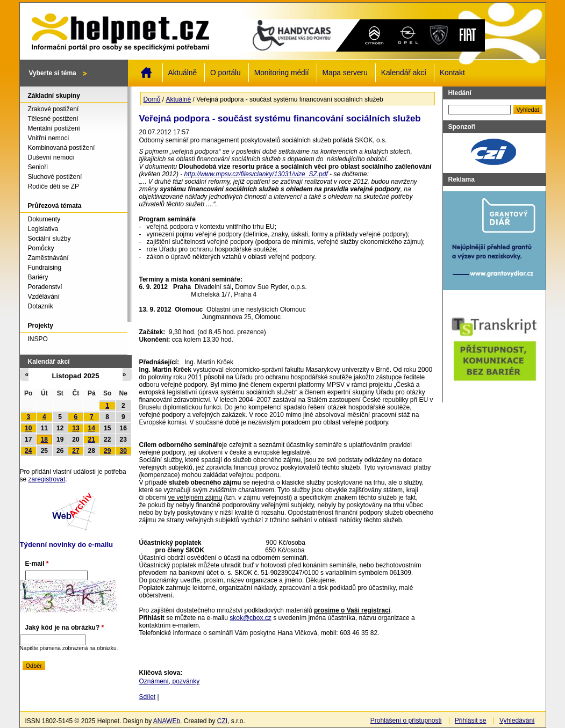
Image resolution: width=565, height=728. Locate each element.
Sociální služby (49, 239)
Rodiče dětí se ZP (53, 186)
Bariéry (38, 277)
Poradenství (45, 287)
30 (123, 451)
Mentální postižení (54, 128)
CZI (222, 721)
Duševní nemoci (51, 157)
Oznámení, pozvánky (170, 681)
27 (76, 451)
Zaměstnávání (48, 258)
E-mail (37, 564)
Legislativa (43, 229)
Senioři (38, 167)
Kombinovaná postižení (62, 148)
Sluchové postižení (55, 177)
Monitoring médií (282, 73)
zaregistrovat (47, 479)
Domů (146, 73)
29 (107, 451)
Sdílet (148, 697)
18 (44, 439)
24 (28, 451)
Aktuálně (183, 73)
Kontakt (452, 73)
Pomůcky (41, 248)
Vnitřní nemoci (49, 138)
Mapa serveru (345, 73)
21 (92, 439)
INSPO (38, 339)
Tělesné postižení (53, 119)
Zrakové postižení (53, 109)
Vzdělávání (44, 297)
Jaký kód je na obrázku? (65, 628)
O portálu (226, 73)
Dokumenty (44, 219)
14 (92, 428)
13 (76, 428)
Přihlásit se (471, 720)
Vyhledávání (517, 720)
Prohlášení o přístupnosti (406, 720)
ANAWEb (167, 721)
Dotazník (41, 306)
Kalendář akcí (404, 73)
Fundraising (45, 268)
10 (28, 428)
